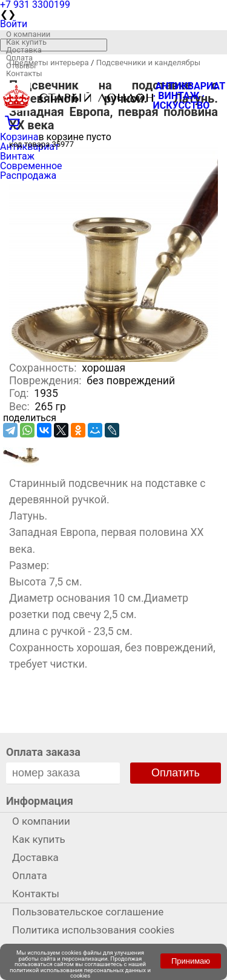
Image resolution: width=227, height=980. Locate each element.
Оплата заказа (43, 752)
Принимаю (191, 961)
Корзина (19, 137)
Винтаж (17, 156)
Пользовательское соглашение (88, 912)
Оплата (19, 58)
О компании (28, 34)
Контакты (24, 73)
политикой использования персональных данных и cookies (80, 973)
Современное (31, 166)
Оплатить (176, 773)
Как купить (26, 42)
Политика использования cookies (93, 930)
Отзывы (21, 66)
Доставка (24, 50)
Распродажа (28, 176)
